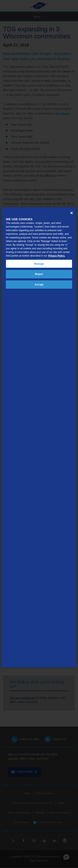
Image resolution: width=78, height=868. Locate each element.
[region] (39, 437)
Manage (39, 264)
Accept (39, 285)
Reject (39, 274)
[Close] (72, 213)
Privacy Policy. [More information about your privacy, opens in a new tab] (57, 256)
